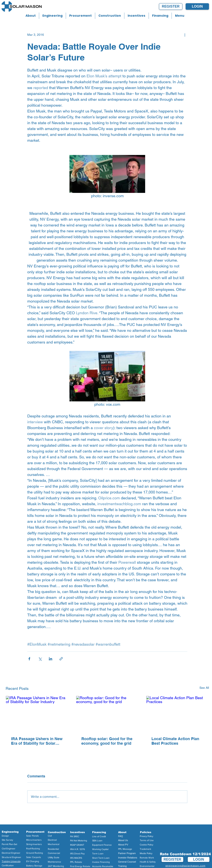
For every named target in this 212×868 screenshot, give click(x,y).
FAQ (120, 836)
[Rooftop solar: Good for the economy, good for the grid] (107, 713)
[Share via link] (61, 659)
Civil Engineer (9, 848)
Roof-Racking (33, 848)
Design (5, 836)
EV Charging (33, 861)
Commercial (54, 853)
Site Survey (7, 840)
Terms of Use (147, 840)
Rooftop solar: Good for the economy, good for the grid (107, 741)
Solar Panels (32, 836)
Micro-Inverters (34, 840)
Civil (50, 836)
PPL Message (125, 849)
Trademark (145, 849)
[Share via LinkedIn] (51, 659)
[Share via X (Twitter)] (40, 659)
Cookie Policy (146, 845)
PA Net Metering (79, 840)
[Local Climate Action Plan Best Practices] (177, 713)
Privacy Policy (146, 836)
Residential (53, 849)
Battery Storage (34, 866)
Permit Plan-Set (9, 844)
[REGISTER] (171, 7)
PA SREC (75, 836)
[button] (31, 16)
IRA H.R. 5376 (78, 849)
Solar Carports (34, 857)
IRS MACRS (76, 858)
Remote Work (147, 858)
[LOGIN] (197, 7)
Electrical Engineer (11, 853)
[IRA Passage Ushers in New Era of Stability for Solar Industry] (37, 713)
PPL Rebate (76, 862)
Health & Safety (148, 862)
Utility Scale (54, 857)
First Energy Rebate (80, 866)
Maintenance (54, 862)
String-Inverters (34, 844)
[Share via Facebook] (29, 659)
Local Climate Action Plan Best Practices (175, 741)
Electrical (52, 840)
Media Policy (146, 853)
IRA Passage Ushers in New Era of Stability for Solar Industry (37, 741)
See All (204, 688)
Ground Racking (35, 853)
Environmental (147, 866)
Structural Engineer (11, 857)
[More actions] (185, 35)
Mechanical (54, 844)
